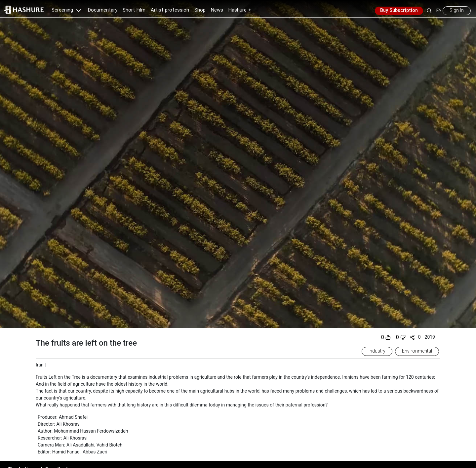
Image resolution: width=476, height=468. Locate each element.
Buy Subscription (399, 11)
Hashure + (240, 10)
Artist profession (170, 10)
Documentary (103, 10)
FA (439, 11)
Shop (200, 10)
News (217, 10)
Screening (67, 10)
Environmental (417, 351)
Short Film (134, 10)
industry (377, 351)
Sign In (457, 11)
